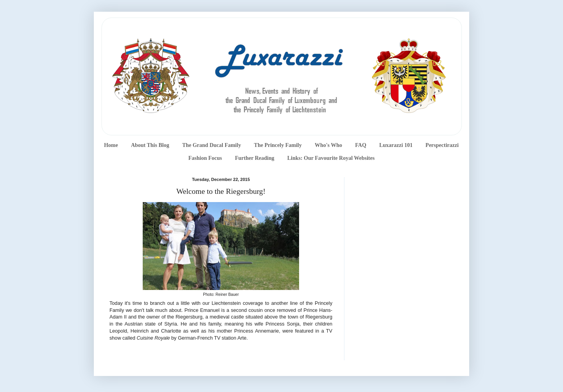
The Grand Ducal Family (212, 145)
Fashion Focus (205, 158)
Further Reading (255, 158)
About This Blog (150, 145)
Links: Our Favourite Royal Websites (331, 158)
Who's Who (328, 145)
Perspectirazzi (442, 145)
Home (111, 145)
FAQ (361, 145)
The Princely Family (278, 145)
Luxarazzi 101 (396, 145)
